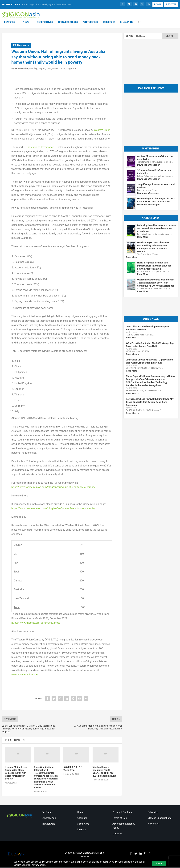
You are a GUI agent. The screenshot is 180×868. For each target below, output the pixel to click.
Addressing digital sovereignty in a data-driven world (47, 4)
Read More (143, 237)
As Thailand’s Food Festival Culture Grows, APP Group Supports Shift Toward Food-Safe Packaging (150, 402)
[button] (140, 25)
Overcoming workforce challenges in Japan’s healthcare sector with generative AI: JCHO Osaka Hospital (156, 283)
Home (80, 813)
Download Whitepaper (148, 165)
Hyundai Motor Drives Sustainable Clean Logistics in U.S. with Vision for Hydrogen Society (16, 773)
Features (10, 22)
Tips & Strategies (68, 22)
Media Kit (117, 834)
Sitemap (81, 830)
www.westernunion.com (25, 675)
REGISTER (171, 4)
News (26, 22)
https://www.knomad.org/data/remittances (36, 623)
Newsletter (153, 824)
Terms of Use (120, 818)
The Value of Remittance (40, 148)
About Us (82, 818)
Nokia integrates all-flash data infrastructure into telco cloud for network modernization (154, 266)
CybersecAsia (49, 818)
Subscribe (153, 813)
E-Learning (127, 22)
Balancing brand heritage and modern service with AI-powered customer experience (156, 229)
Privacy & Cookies (122, 813)
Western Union (102, 130)
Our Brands (47, 813)
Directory (109, 22)
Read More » (132, 338)
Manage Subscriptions (160, 818)
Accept (159, 863)
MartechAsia (48, 824)
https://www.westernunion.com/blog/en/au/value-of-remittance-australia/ (53, 488)
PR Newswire (21, 46)
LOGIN (158, 4)
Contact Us (83, 824)
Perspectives (45, 22)
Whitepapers (91, 22)
